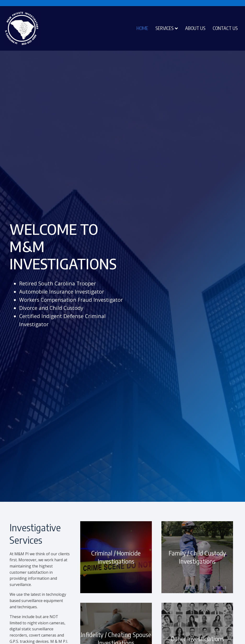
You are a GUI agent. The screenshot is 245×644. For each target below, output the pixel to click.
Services (165, 28)
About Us (195, 28)
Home (142, 28)
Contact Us (225, 28)
